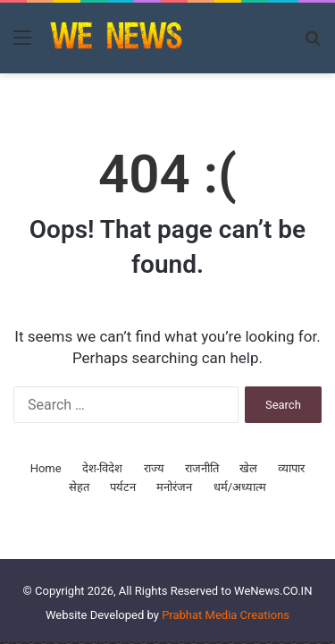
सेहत (79, 487)
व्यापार (291, 468)
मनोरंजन (174, 487)
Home (46, 468)
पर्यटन (123, 487)
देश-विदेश (103, 468)
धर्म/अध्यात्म (240, 487)
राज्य (154, 468)
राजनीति (202, 468)
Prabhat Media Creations (226, 615)
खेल (248, 468)
